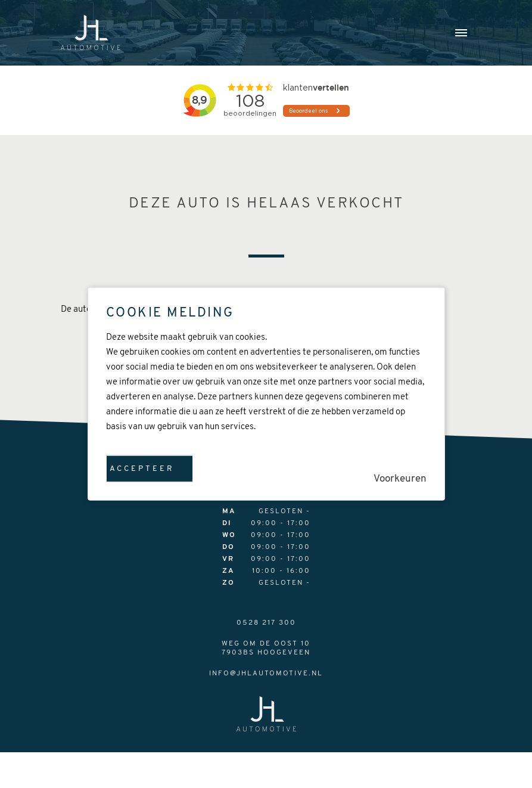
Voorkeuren (400, 479)
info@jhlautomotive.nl (266, 674)
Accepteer (142, 469)
